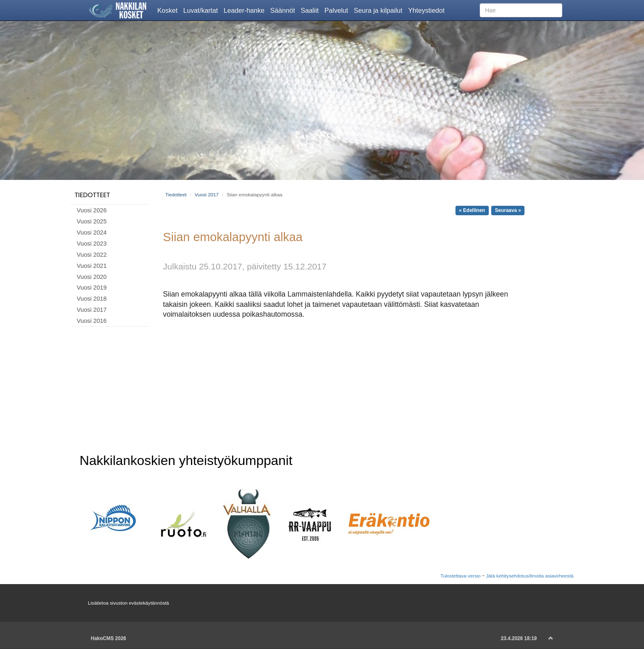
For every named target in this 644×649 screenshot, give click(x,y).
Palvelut (338, 10)
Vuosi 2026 (92, 210)
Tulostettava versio (460, 576)
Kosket (169, 10)
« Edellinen (472, 210)
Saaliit (311, 10)
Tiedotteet (92, 195)
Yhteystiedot (428, 10)
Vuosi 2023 (92, 244)
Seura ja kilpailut (379, 10)
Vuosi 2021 (92, 266)
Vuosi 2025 (92, 221)
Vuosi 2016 (92, 321)
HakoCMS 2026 (108, 638)
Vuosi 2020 (92, 277)
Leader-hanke (246, 10)
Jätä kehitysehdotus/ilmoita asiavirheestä (530, 576)
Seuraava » (508, 210)
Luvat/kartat (202, 10)
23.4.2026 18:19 (519, 638)
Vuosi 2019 (92, 288)
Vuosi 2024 (92, 232)
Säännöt (284, 10)
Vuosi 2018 (92, 299)
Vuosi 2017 (92, 310)
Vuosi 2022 (92, 255)
